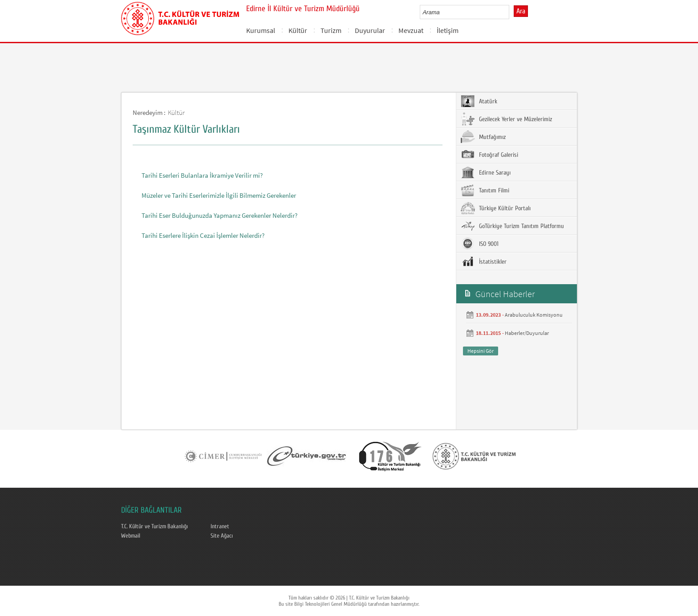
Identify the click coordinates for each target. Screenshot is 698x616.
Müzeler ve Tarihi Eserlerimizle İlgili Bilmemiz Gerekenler (219, 195)
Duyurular (370, 30)
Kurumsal (261, 30)
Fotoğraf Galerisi (489, 155)
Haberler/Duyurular (527, 333)
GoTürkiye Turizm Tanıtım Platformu (512, 226)
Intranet (220, 526)
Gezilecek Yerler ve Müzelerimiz (506, 119)
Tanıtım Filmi (485, 190)
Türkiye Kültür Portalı (496, 208)
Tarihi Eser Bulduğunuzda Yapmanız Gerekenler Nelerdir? (219, 215)
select (512, 12)
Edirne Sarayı (486, 172)
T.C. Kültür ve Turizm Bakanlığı (154, 526)
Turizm (331, 30)
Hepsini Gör (481, 351)
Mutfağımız (483, 137)
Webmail (131, 536)
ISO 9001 (480, 244)
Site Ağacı (222, 536)
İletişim (448, 30)
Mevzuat (411, 30)
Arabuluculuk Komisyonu (534, 315)
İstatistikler (484, 261)
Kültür (298, 30)
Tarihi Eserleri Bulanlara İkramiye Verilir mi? (202, 175)
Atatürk (479, 101)
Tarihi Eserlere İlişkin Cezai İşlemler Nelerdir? (203, 235)
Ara (521, 11)
